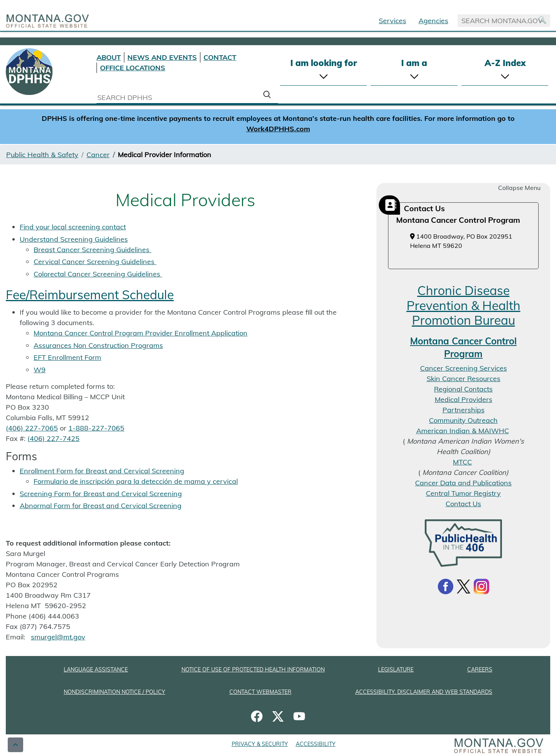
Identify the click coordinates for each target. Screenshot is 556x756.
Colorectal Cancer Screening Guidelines (98, 274)
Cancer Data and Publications (463, 483)
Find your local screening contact (73, 227)
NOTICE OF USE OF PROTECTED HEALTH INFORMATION (253, 670)
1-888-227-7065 (96, 428)
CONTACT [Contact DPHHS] (220, 57)
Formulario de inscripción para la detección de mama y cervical (136, 481)
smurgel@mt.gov (58, 637)
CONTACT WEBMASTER (260, 692)
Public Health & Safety (42, 155)
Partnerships (464, 410)
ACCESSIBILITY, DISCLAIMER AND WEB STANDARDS (424, 692)
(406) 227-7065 (32, 428)
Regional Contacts (463, 389)
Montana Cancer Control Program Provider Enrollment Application (141, 333)
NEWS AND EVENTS (162, 57)
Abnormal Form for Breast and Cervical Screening (101, 506)
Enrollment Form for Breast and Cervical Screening (102, 471)
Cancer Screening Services (464, 368)
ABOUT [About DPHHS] (109, 57)
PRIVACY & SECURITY (260, 744)
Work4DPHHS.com (278, 129)
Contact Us (463, 504)
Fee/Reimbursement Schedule (90, 295)
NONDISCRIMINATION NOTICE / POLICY (114, 692)
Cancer (98, 155)
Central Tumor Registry (463, 493)
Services (392, 21)
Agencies (433, 21)
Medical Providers (464, 399)
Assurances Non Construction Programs (98, 345)
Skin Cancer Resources (464, 379)
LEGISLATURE (396, 670)
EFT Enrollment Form (67, 357)
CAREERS (480, 670)
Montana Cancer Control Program (463, 347)
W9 (40, 370)
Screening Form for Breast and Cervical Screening (101, 494)
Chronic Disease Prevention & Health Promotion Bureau (464, 305)
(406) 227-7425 (53, 438)
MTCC (462, 462)
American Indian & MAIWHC (463, 431)
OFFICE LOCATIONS (133, 68)
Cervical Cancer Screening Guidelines (95, 262)
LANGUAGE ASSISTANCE (96, 670)
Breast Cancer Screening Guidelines (92, 250)
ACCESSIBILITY (316, 744)
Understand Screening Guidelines (74, 239)
